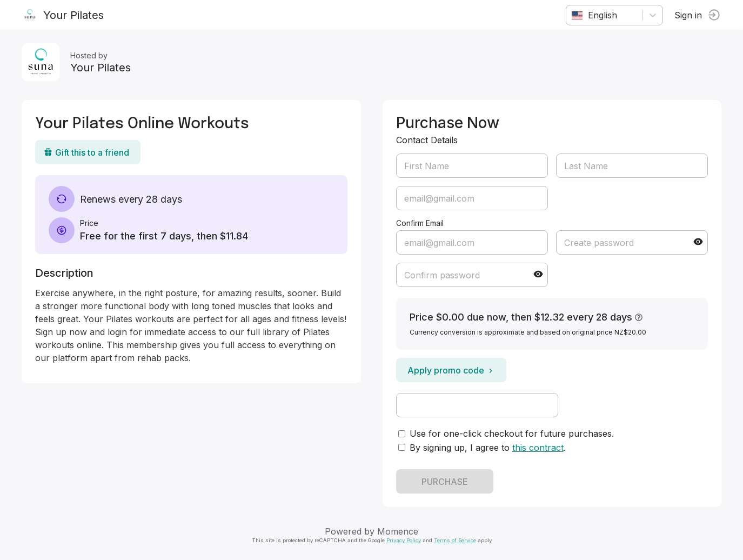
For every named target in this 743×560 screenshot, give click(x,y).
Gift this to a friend (86, 152)
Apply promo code (451, 370)
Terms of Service (455, 540)
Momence (398, 531)
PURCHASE (445, 482)
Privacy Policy (404, 540)
